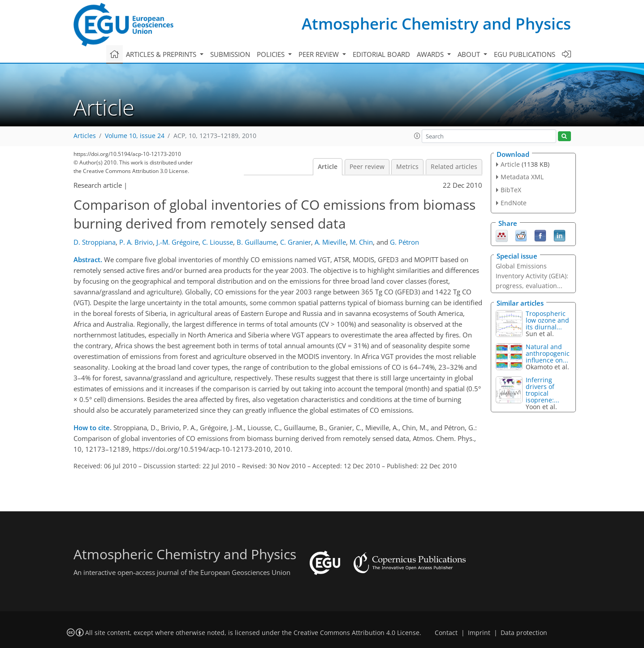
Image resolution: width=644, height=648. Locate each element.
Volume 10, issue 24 (135, 136)
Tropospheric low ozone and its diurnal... (547, 320)
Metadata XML (522, 177)
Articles (85, 136)
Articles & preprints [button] (162, 54)
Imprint (479, 633)
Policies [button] (272, 54)
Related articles (454, 167)
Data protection (524, 633)
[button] (417, 136)
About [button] (470, 54)
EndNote (514, 203)
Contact (446, 633)
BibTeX (511, 190)
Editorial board (381, 54)
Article (328, 167)
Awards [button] (431, 54)
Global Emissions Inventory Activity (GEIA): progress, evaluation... (532, 276)
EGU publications (525, 54)
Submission (230, 54)
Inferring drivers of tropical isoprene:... (542, 390)
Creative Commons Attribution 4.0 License (357, 633)
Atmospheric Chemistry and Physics (436, 24)
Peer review (367, 167)
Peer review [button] (320, 54)
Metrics (407, 167)
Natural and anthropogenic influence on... (548, 353)
